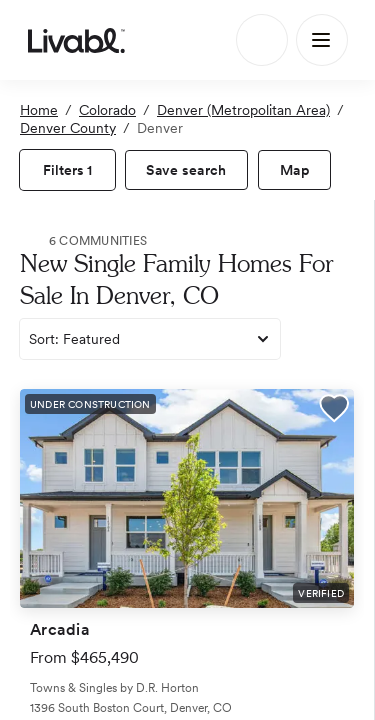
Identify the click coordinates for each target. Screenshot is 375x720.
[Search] (262, 40)
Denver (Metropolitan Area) (243, 110)
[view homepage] (76, 40)
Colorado (107, 110)
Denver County (68, 128)
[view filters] (67, 170)
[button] (334, 411)
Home (39, 110)
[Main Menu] (322, 40)
